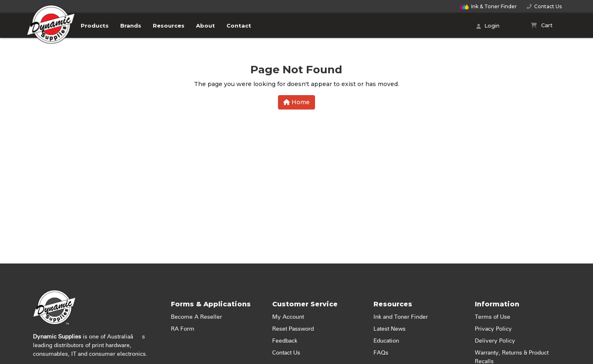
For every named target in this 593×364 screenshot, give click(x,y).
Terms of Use (493, 317)
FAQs (381, 353)
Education (386, 341)
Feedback (285, 341)
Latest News (390, 329)
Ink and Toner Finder (401, 317)
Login (488, 26)
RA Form (183, 329)
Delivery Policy (495, 341)
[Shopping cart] (542, 26)
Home (296, 102)
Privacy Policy (493, 329)
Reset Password (293, 329)
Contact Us (544, 6)
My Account (288, 317)
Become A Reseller (196, 317)
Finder (488, 6)
